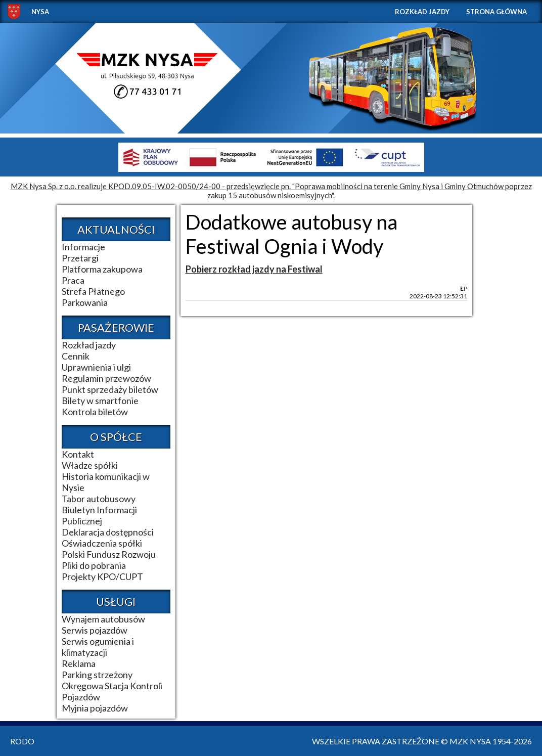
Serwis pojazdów (95, 630)
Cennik (76, 356)
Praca (73, 280)
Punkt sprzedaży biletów (110, 389)
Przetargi (80, 258)
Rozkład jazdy (422, 12)
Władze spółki (90, 465)
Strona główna (496, 12)
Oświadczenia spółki (102, 543)
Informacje (83, 247)
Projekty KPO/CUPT (102, 576)
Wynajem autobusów (103, 619)
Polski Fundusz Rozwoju (109, 554)
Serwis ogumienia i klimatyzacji (98, 647)
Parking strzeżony (97, 675)
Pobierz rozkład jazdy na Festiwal (254, 269)
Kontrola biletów (95, 412)
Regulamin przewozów (106, 378)
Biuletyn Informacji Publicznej (99, 515)
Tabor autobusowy (99, 499)
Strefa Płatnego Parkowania (93, 297)
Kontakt (78, 454)
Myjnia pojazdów (95, 708)
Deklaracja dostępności (108, 532)
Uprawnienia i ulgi (96, 367)
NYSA (40, 12)
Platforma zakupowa (102, 269)
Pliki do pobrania (94, 565)
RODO (22, 741)
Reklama (79, 663)
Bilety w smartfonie (100, 401)
